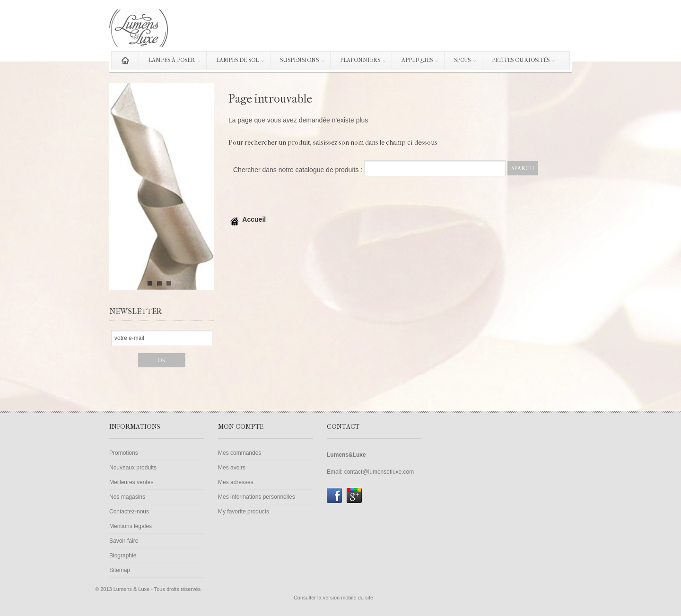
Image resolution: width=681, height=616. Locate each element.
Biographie (123, 555)
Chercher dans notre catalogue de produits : (298, 170)
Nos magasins (127, 497)
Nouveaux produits (133, 468)
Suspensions (298, 62)
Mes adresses (236, 482)
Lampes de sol (236, 62)
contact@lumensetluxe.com (379, 472)
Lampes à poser (170, 62)
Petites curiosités (519, 62)
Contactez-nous (129, 512)
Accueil (247, 219)
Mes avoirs (232, 468)
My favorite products (244, 512)
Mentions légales (131, 526)
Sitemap (120, 570)
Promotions (124, 453)
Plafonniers (359, 62)
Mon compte (241, 427)
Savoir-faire (124, 541)
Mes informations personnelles (257, 497)
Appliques (416, 62)
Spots (461, 62)
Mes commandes (240, 453)
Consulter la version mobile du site (333, 598)
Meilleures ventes (131, 482)
